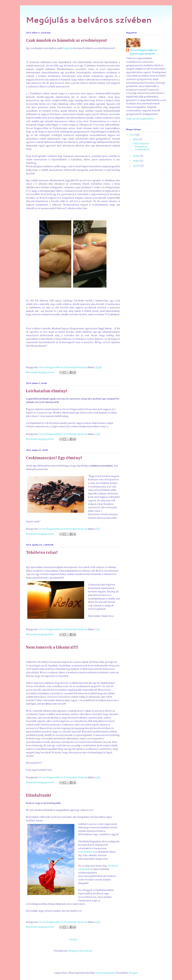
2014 (133, 135)
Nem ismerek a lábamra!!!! (52, 647)
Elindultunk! (39, 795)
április (137, 166)
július (136, 139)
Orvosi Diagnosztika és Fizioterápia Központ (143, 52)
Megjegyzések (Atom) (80, 951)
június (136, 156)
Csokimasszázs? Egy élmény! (54, 458)
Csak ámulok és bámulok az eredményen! (66, 40)
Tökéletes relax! (42, 553)
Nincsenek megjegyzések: (40, 372)
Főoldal (73, 940)
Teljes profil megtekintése (140, 119)
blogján (66, 48)
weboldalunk (85, 852)
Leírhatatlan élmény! (47, 391)
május (136, 161)
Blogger (133, 973)
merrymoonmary (105, 973)
